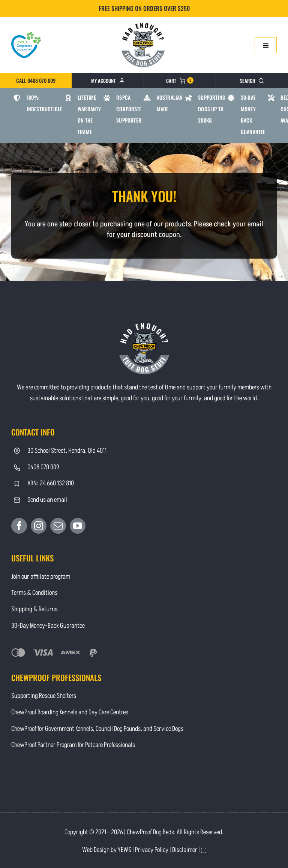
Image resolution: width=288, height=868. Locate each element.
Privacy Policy (152, 850)
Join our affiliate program (41, 577)
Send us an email (47, 500)
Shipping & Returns (34, 609)
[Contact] (144, 22)
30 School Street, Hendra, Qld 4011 (67, 451)
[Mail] (58, 526)
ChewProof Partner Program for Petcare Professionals (73, 745)
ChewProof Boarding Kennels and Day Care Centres (70, 712)
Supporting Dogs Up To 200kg (212, 109)
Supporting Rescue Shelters (44, 696)
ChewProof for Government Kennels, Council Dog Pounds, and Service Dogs (97, 729)
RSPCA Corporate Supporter (129, 109)
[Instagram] (39, 526)
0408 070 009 (43, 467)
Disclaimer (185, 850)
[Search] (252, 81)
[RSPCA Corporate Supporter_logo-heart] (26, 35)
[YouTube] (78, 526)
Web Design (96, 850)
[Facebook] (19, 526)
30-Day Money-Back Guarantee (48, 626)
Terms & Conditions (34, 593)
